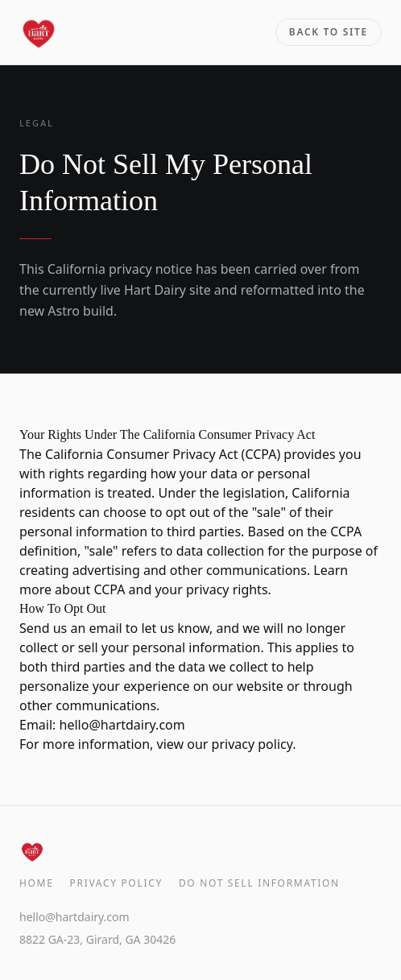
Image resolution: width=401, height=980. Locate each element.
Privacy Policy (116, 883)
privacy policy (252, 744)
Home (37, 883)
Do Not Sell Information (259, 883)
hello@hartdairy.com (122, 725)
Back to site (329, 32)
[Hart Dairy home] (39, 32)
